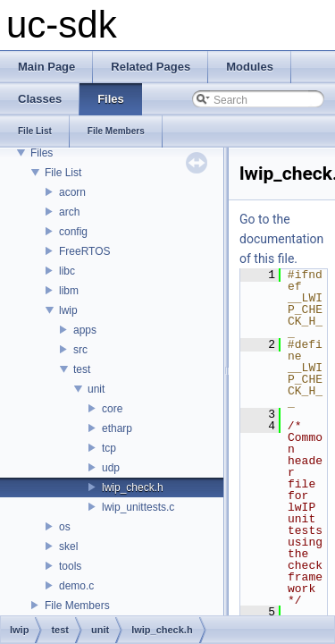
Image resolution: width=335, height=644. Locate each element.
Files (42, 153)
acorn (72, 192)
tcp (109, 448)
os (65, 527)
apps (85, 330)
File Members (77, 606)
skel (68, 547)
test (82, 369)
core (112, 409)
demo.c (76, 586)
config (73, 232)
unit (96, 389)
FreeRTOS (85, 251)
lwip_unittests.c (138, 507)
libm (69, 291)
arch (69, 212)
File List (63, 173)
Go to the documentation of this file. (281, 239)
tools (70, 566)
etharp (117, 428)
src (80, 350)
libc (67, 271)
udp (111, 468)
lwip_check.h (133, 487)
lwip (68, 310)
